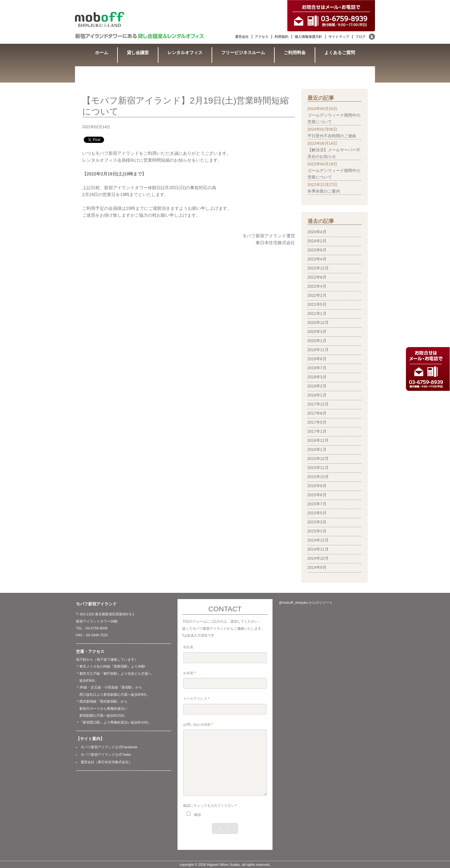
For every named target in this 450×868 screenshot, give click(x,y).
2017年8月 (317, 413)
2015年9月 (317, 486)
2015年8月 (317, 495)
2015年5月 (317, 513)
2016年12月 (318, 441)
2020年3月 (317, 332)
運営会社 (242, 37)
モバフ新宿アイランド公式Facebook (109, 747)
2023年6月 (317, 250)
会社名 (188, 647)
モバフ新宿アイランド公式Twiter (106, 754)
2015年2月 (317, 531)
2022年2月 (317, 295)
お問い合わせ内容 (198, 724)
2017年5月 (317, 422)
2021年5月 (317, 305)
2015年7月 (317, 504)
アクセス (262, 37)
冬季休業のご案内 (324, 191)
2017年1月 (317, 431)
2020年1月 (317, 341)
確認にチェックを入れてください (210, 805)
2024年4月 (317, 232)
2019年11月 (318, 350)
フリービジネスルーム (243, 53)
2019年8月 (317, 359)
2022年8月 (317, 277)
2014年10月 (318, 558)
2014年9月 (317, 568)
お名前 (189, 673)
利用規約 (282, 37)
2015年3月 (317, 522)
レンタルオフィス (185, 53)
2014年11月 (318, 549)
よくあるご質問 (340, 53)
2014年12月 (318, 540)
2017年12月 (318, 404)
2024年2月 (317, 241)
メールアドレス (196, 699)
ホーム (102, 53)
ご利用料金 (295, 53)
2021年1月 (317, 314)
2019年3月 (317, 377)
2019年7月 (317, 368)
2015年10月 (318, 477)
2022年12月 (318, 268)
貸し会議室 (138, 53)
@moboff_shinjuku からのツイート (306, 603)
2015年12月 (318, 459)
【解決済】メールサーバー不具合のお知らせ (334, 153)
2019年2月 (317, 386)
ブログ (360, 37)
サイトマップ (339, 37)
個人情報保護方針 (308, 37)
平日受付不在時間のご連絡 (332, 136)
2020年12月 (318, 323)
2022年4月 (317, 286)
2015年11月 (318, 468)
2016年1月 (317, 450)
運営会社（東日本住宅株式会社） (106, 762)
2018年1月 (317, 395)
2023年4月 (317, 259)
